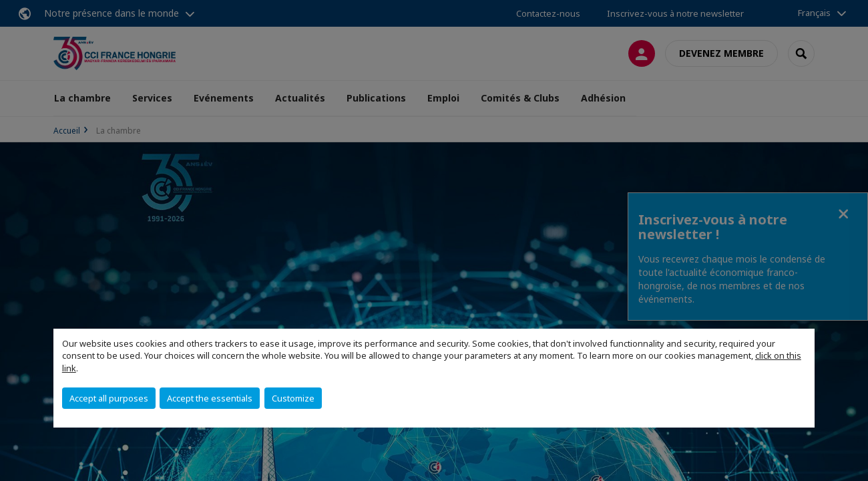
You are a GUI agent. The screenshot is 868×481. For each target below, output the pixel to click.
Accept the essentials (210, 398)
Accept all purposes (109, 398)
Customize (293, 398)
